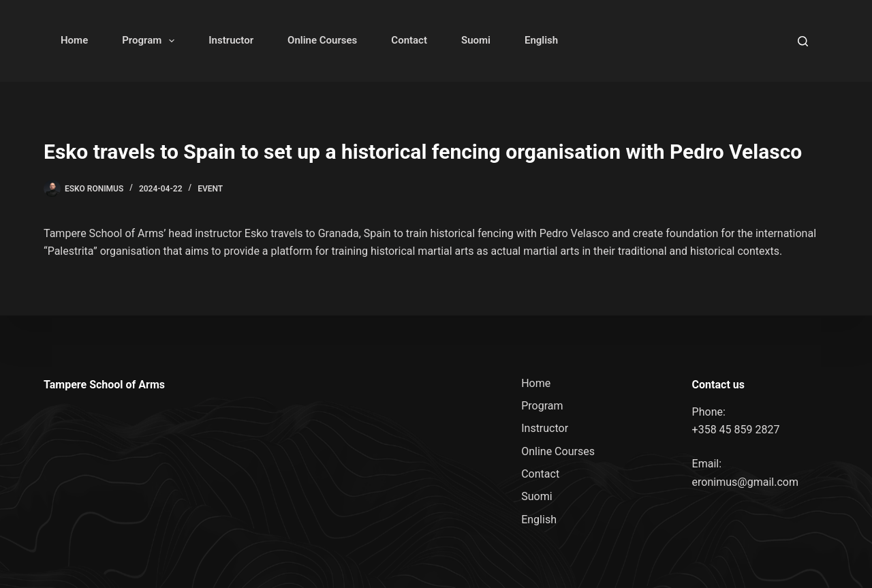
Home (74, 40)
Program (151, 41)
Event (210, 189)
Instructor (231, 40)
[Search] (803, 41)
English (541, 40)
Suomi (476, 40)
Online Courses (322, 40)
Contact (409, 40)
